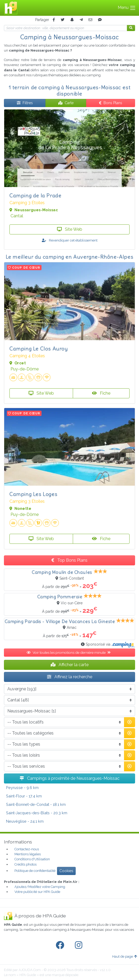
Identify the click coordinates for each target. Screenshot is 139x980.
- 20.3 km (37, 813)
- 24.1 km (25, 821)
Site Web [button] (70, 229)
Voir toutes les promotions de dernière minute (70, 652)
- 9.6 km (22, 788)
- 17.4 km (24, 796)
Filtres (25, 103)
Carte (66, 103)
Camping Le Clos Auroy (39, 348)
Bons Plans (111, 103)
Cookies (66, 871)
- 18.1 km (36, 804)
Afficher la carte (70, 665)
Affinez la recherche (70, 677)
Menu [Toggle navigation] (127, 8)
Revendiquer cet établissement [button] (70, 240)
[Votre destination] (66, 28)
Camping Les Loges (33, 494)
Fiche (101, 393)
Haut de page (125, 956)
